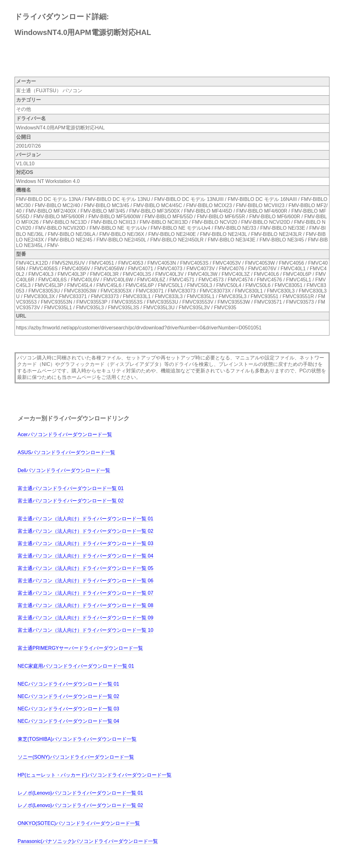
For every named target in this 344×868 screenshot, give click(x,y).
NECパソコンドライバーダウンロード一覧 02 (68, 696)
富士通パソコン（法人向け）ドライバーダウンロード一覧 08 (85, 605)
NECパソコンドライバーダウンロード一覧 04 (68, 721)
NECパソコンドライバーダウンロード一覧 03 (68, 709)
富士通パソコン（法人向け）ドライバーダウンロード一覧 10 (85, 630)
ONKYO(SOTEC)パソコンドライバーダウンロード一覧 (79, 823)
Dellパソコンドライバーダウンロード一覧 (64, 470)
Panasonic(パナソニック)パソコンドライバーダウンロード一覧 (88, 841)
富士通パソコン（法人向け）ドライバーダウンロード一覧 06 (85, 581)
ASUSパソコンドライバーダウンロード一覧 (67, 452)
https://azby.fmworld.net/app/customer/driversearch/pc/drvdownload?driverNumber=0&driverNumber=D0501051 (139, 328)
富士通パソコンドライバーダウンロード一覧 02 (71, 501)
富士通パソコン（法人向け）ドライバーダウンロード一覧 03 (85, 543)
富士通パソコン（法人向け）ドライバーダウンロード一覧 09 (85, 618)
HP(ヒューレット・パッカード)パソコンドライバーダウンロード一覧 (95, 775)
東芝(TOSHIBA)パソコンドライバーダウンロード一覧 (77, 739)
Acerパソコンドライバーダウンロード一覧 (65, 434)
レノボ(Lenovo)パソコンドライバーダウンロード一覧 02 (80, 805)
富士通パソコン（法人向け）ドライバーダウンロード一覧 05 (85, 568)
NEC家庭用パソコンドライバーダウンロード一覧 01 (76, 666)
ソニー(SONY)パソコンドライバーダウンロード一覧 (76, 757)
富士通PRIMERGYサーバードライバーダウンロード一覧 (80, 648)
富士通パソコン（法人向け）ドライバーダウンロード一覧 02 (85, 531)
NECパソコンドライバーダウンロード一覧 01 (68, 684)
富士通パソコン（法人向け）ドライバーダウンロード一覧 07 (85, 593)
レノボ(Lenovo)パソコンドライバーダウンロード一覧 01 (80, 793)
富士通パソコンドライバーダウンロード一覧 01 (71, 488)
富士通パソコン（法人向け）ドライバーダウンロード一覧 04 (85, 556)
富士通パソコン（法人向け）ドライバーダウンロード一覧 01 (85, 519)
